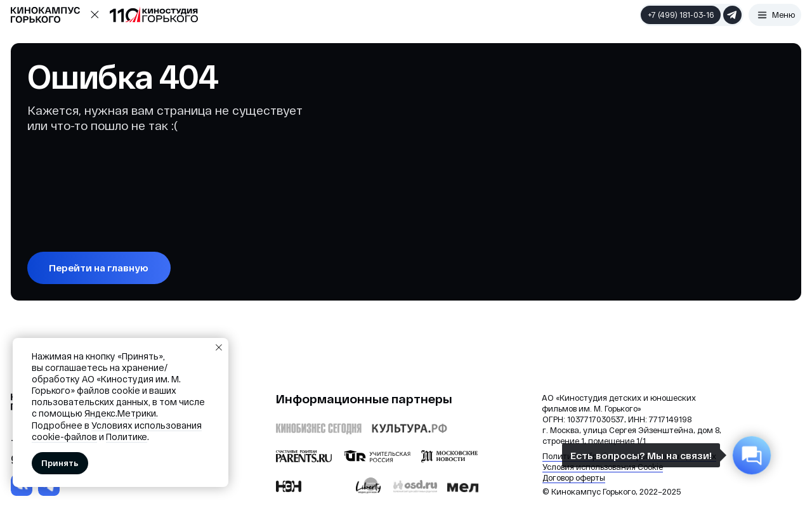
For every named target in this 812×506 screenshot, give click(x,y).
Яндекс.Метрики (120, 413)
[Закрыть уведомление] (219, 347)
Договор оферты (574, 477)
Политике (127, 437)
